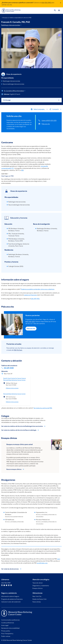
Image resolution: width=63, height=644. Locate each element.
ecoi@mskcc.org (42, 563)
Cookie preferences (8, 623)
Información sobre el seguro (10, 596)
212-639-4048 (9, 368)
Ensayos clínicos (38, 588)
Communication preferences (10, 620)
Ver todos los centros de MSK (43, 408)
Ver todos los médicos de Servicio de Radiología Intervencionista (22, 426)
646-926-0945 (46, 3)
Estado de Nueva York (39, 599)
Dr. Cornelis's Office (15, 91)
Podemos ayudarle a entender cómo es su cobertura (38, 289)
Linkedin (11, 585)
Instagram (2, 585)
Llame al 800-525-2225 (49, 121)
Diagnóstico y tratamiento (41, 586)
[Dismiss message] (61, 4)
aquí (59, 559)
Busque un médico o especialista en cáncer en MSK (17, 18)
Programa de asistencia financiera (12, 599)
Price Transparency (7, 634)
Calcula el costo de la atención (11, 602)
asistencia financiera (30, 295)
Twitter (7, 585)
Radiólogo (11, 25)
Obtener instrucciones (12, 388)
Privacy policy (6, 631)
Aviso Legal (5, 625)
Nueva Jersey (37, 602)
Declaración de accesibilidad (10, 628)
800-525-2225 (30, 322)
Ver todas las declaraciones (10, 569)
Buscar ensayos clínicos (14, 469)
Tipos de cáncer (38, 583)
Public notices (6, 636)
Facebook (4, 585)
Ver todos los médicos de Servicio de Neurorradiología (19, 430)
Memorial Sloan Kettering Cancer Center (14, 394)
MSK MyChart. (18, 350)
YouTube (9, 585)
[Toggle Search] (55, 11)
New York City (37, 596)
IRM (23, 170)
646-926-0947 (6, 583)
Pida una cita (46, 124)
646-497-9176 (35, 299)
